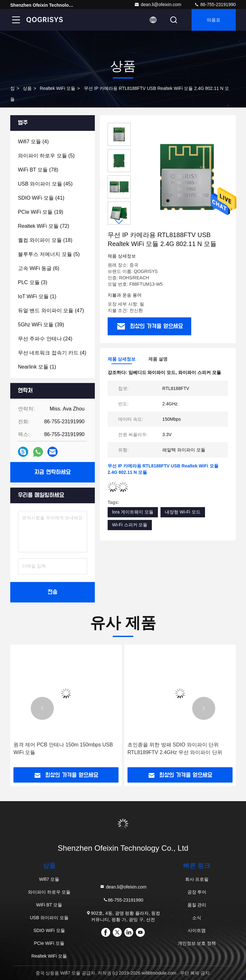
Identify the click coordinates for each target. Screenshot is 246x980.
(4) (33, 142)
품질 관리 (197, 905)
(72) (44, 226)
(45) (45, 184)
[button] (119, 222)
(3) (33, 282)
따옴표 (214, 20)
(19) (41, 212)
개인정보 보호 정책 (197, 943)
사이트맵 (197, 930)
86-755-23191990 (215, 4)
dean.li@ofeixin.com (158, 4)
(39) (41, 325)
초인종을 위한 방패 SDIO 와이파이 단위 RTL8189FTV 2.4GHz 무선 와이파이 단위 (175, 749)
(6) (39, 268)
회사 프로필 (197, 879)
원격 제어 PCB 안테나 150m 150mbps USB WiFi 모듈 (63, 749)
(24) (45, 339)
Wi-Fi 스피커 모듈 (130, 525)
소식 (197, 918)
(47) (51, 311)
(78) (38, 170)
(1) (37, 296)
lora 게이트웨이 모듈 (133, 512)
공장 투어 (197, 892)
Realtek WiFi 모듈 (57, 88)
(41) (41, 198)
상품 (27, 88)
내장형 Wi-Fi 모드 (183, 512)
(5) (46, 156)
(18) (45, 240)
